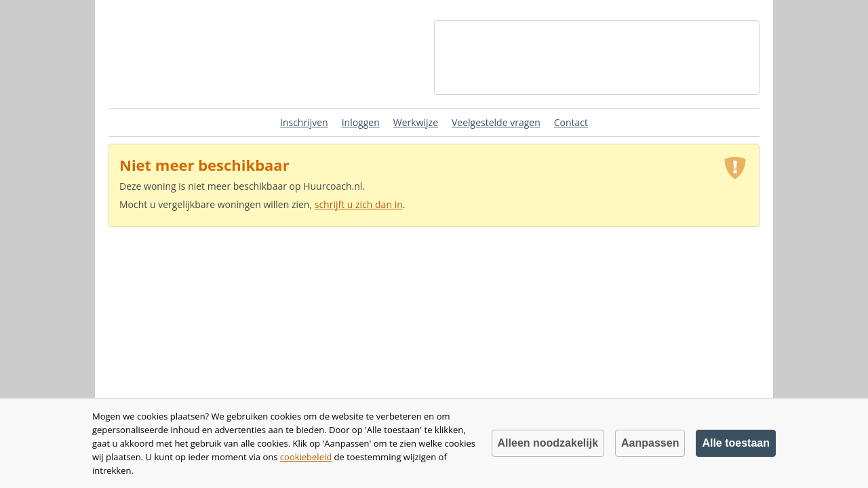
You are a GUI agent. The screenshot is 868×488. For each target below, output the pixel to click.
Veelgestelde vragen (496, 122)
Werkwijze (416, 122)
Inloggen (361, 122)
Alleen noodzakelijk (548, 443)
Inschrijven (304, 122)
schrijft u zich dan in (359, 204)
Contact (571, 122)
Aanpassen (650, 443)
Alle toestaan (736, 443)
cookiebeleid (306, 457)
